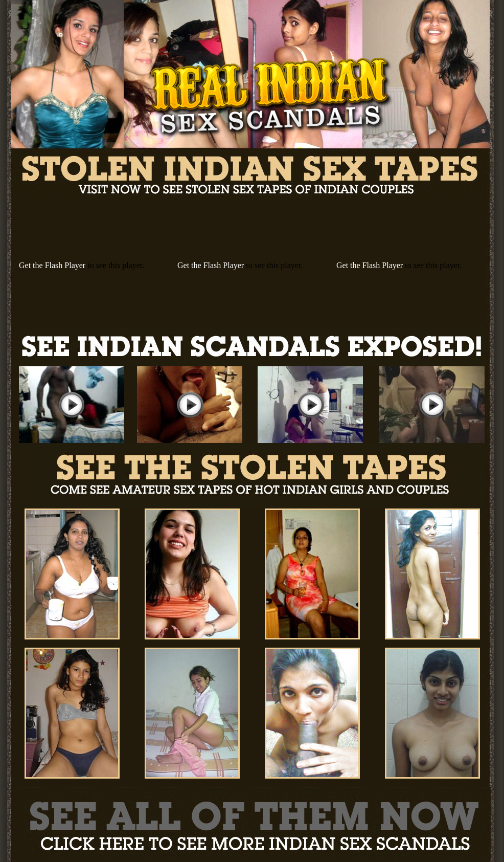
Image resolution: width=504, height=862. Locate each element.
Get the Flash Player (52, 265)
